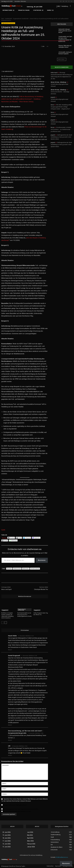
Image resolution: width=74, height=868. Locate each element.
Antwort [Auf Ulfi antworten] (10, 755)
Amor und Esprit (6, 589)
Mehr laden (62, 59)
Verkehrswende (35, 569)
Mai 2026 (30, 835)
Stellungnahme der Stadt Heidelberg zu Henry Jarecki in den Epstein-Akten (61, 137)
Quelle (3, 530)
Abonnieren (42, 560)
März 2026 (30, 841)
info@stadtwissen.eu (62, 857)
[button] (70, 6)
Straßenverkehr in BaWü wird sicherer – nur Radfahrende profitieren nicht (61, 129)
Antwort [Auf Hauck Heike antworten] (10, 650)
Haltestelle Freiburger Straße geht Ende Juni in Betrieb (65, 31)
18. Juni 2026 (7, 838)
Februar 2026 (31, 844)
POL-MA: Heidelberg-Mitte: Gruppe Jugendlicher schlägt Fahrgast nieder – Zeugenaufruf (61, 107)
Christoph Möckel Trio (41, 589)
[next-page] (6, 623)
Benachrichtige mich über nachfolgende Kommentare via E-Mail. (21, 809)
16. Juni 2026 (7, 844)
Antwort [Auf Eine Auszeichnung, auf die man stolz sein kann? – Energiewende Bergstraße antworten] (10, 740)
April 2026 (30, 838)
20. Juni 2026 (7, 832)
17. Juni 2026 (7, 841)
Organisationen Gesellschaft (21, 19)
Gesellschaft (8, 19)
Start (3, 19)
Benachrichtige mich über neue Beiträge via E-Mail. (17, 811)
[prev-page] (3, 623)
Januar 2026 (31, 847)
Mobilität (9, 569)
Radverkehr (26, 569)
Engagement (5, 610)
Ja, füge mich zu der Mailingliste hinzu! (14, 805)
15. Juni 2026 (7, 847)
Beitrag (4, 538)
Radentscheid (17, 569)
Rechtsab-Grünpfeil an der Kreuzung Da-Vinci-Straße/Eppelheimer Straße (24, 615)
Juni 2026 (30, 832)
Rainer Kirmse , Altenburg (58, 82)
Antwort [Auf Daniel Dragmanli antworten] (10, 725)
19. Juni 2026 (7, 835)
